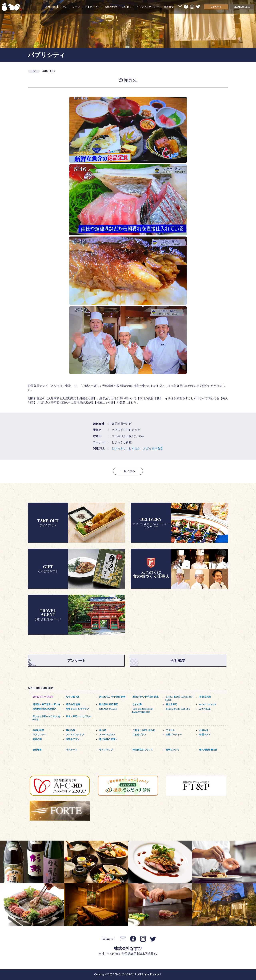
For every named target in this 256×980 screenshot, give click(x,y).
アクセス (170, 730)
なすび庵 (137, 704)
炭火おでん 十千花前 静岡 (112, 697)
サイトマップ (106, 750)
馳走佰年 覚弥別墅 (108, 704)
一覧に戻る (128, 471)
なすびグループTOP (43, 697)
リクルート (216, 7)
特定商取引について (143, 750)
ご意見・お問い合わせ (144, 730)
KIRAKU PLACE (108, 709)
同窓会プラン (73, 739)
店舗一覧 (50, 7)
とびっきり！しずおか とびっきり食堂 (137, 449)
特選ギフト (205, 735)
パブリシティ (39, 735)
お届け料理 (111, 7)
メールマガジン (107, 735)
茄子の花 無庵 (73, 704)
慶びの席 (70, 730)
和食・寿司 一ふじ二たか (79, 716)
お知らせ (204, 730)
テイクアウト (92, 7)
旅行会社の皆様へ (108, 739)
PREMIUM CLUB (242, 7)
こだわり (127, 7)
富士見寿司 (172, 704)
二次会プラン (139, 735)
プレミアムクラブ (75, 735)
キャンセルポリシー (148, 7)
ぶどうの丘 (205, 709)
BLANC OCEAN (208, 704)
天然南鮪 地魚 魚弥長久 (44, 709)
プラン (64, 7)
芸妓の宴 (37, 739)
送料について (173, 750)
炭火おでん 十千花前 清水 (146, 697)
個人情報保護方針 (208, 750)
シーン (76, 7)
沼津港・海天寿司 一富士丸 (46, 704)
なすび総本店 (73, 697)
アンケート (76, 661)
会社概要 (169, 7)
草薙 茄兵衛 (205, 697)
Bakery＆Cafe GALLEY (178, 709)
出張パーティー (174, 735)
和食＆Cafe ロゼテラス (78, 709)
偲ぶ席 (103, 730)
